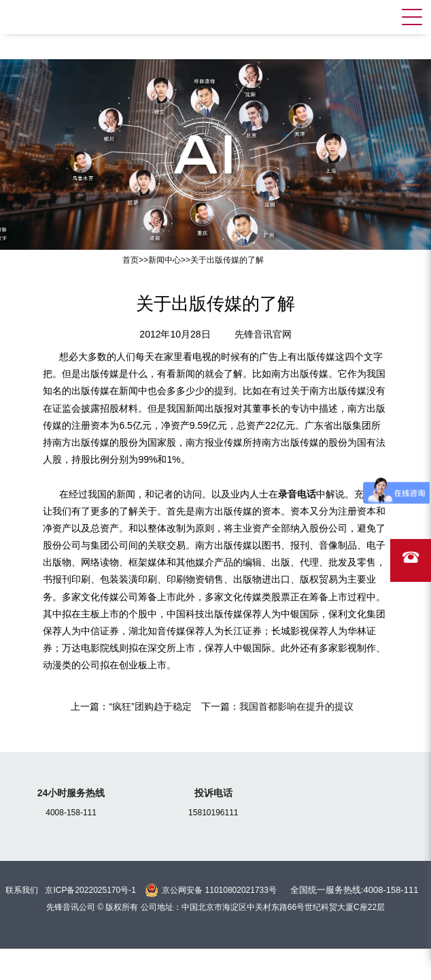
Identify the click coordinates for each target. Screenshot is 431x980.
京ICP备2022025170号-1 (90, 890)
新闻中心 (165, 260)
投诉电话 (213, 793)
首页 (131, 260)
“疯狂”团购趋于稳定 (150, 706)
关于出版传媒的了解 (227, 260)
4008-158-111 (71, 813)
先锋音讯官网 (263, 334)
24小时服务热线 (71, 793)
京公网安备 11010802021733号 (219, 890)
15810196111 (213, 813)
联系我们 (22, 890)
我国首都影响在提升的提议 (296, 706)
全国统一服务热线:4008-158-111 (355, 890)
